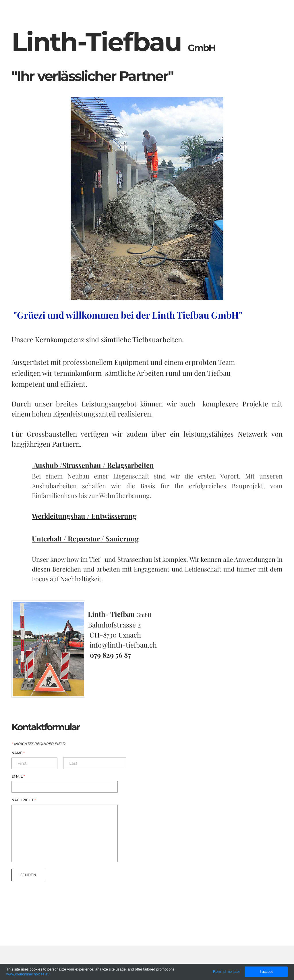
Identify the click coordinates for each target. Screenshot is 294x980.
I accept (266, 972)
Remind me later (227, 972)
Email (18, 776)
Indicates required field (38, 744)
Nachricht (24, 800)
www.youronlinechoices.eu (28, 974)
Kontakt (266, 12)
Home (157, 12)
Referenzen (229, 12)
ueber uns (189, 12)
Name (18, 753)
